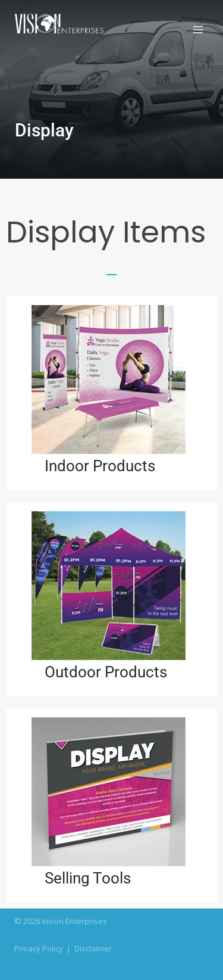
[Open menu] (198, 29)
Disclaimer (93, 948)
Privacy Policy (39, 948)
